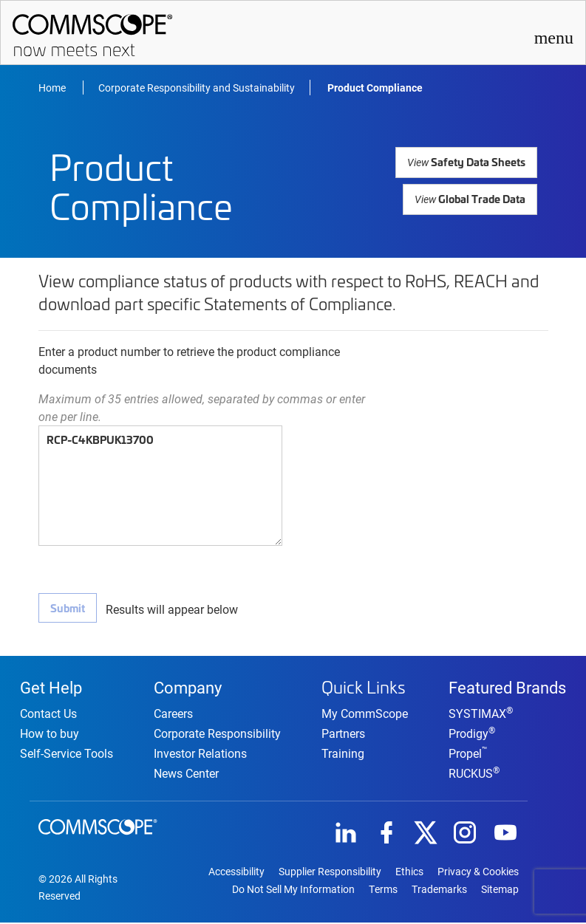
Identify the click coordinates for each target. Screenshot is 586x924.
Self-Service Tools (67, 754)
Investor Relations (200, 754)
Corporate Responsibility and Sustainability (197, 88)
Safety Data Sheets (468, 161)
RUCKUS (474, 774)
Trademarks (439, 891)
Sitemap (500, 891)
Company (188, 687)
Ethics (409, 873)
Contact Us (48, 715)
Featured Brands (507, 687)
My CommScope (365, 713)
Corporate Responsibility (217, 735)
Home (53, 88)
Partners (343, 733)
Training (343, 753)
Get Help (51, 687)
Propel (468, 754)
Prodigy (472, 735)
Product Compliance (375, 88)
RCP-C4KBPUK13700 (160, 486)
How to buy (50, 735)
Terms (383, 891)
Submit (67, 608)
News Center (186, 774)
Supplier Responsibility (330, 873)
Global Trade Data (471, 198)
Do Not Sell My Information (293, 891)
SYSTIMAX (481, 715)
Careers (173, 715)
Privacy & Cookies (478, 873)
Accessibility (236, 873)
